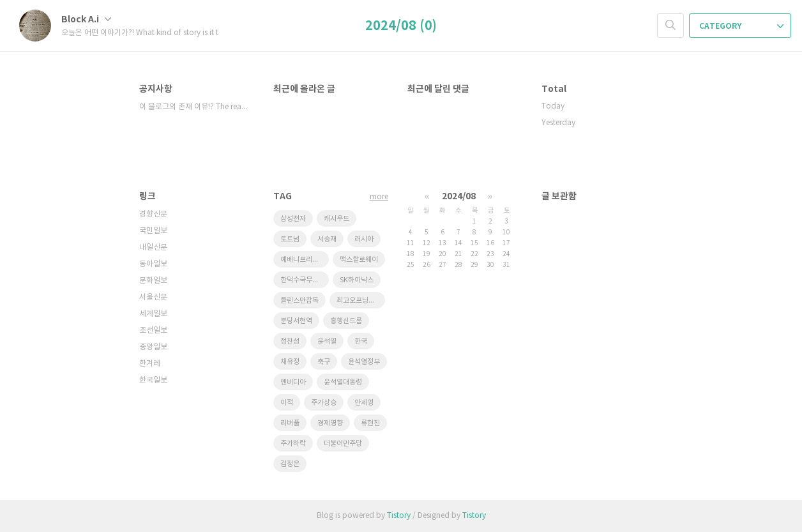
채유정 (290, 362)
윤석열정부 (364, 362)
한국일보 (153, 380)
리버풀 (290, 423)
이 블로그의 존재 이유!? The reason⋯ (193, 107)
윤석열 (327, 341)
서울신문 (153, 297)
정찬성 (290, 341)
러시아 (364, 239)
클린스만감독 (299, 300)
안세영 (364, 403)
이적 (287, 403)
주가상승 (324, 403)
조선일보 (153, 331)
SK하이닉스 (357, 280)
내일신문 (153, 247)
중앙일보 (153, 347)
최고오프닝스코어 (361, 300)
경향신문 (153, 214)
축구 (324, 362)
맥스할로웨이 (359, 260)
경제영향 (330, 423)
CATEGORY (741, 26)
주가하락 (293, 444)
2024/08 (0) (401, 26)
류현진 (370, 423)
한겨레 (150, 364)
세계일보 (153, 314)
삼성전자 (293, 219)
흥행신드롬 (346, 321)
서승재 (327, 239)
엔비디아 (293, 382)
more (379, 197)
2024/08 (459, 196)
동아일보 (153, 264)
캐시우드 (337, 219)
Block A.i (86, 19)
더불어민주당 (343, 444)
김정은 (290, 464)
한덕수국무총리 (303, 280)
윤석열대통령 (343, 382)
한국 (361, 341)
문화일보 (153, 281)
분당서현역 (296, 321)
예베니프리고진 (303, 260)
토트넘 (290, 239)
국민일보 (153, 231)
